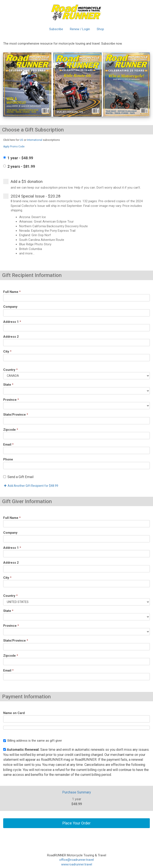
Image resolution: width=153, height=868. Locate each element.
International (35, 140)
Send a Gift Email (18, 477)
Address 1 (12, 322)
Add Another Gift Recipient (31, 486)
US (22, 140)
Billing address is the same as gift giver (33, 741)
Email (8, 445)
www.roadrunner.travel (77, 864)
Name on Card (14, 713)
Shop (100, 29)
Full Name (12, 292)
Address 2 (11, 337)
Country (10, 370)
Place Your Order (76, 823)
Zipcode (11, 430)
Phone (8, 459)
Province (11, 400)
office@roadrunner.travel (76, 860)
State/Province (16, 415)
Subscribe (56, 29)
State (8, 385)
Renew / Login (80, 29)
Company (10, 307)
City (7, 351)
